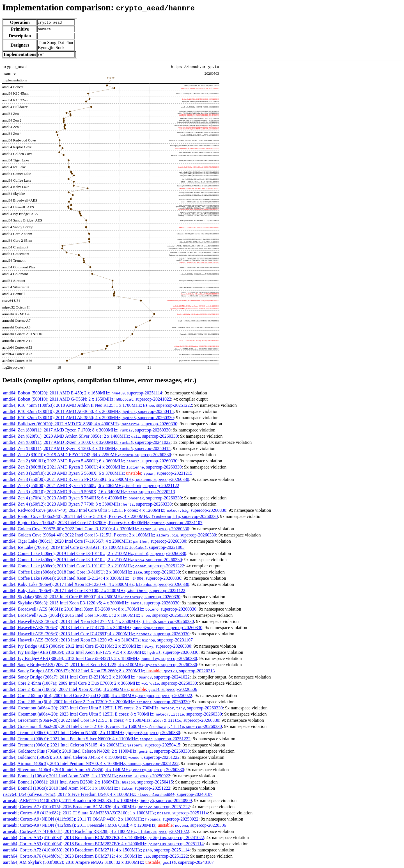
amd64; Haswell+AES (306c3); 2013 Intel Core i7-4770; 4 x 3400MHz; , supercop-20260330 (103, 628)
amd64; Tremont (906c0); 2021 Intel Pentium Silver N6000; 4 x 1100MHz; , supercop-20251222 (97, 739)
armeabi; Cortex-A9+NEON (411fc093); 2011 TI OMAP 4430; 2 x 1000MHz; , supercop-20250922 (101, 819)
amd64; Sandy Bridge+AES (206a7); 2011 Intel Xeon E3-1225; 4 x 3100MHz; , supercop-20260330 (100, 665)
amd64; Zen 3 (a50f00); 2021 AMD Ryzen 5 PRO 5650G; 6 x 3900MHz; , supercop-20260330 (96, 479)
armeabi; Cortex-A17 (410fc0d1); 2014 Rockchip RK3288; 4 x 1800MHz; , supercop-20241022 (96, 831)
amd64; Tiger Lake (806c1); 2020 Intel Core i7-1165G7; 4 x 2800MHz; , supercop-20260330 (95, 541)
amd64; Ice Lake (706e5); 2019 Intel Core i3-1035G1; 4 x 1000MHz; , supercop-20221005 (94, 547)
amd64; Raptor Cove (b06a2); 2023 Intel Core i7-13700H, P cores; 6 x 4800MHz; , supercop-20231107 (103, 523)
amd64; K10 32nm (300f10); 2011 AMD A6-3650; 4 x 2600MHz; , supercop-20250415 (88, 411)
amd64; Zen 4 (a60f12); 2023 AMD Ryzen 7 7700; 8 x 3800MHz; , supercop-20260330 (87, 504)
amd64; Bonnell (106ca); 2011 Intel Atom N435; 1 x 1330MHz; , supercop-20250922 (87, 776)
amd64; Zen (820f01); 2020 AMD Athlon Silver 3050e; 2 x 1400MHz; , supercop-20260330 (90, 436)
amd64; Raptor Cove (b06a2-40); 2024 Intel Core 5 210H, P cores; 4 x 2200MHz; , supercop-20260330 (110, 516)
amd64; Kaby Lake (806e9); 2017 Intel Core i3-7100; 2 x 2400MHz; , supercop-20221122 (94, 591)
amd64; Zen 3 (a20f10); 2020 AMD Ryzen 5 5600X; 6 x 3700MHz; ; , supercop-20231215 (98, 473)
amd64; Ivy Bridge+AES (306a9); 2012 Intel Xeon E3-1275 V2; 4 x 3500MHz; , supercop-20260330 (101, 652)
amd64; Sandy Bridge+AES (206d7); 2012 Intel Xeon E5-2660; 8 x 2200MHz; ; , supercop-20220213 (109, 671)
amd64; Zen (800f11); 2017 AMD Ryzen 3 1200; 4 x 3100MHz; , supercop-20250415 (87, 448)
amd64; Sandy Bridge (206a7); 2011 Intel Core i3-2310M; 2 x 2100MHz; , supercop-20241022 (96, 677)
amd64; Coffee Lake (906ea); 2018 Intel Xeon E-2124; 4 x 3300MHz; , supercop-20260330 (92, 578)
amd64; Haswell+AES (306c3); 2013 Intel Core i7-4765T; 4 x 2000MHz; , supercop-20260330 (96, 634)
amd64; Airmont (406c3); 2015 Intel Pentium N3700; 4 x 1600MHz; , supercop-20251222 (91, 763)
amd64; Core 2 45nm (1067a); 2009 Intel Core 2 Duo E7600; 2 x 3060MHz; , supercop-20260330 (100, 683)
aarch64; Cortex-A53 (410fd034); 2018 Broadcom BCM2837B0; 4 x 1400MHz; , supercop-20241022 (104, 838)
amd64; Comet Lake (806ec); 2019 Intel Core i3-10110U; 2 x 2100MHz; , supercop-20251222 (94, 566)
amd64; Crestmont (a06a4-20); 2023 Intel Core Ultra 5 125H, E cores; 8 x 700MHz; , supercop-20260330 (113, 714)
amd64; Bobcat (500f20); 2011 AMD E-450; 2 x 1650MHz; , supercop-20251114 (83, 393)
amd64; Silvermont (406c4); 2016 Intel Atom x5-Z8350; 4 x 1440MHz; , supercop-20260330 (94, 770)
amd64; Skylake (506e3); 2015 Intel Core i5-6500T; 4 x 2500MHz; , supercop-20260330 (92, 597)
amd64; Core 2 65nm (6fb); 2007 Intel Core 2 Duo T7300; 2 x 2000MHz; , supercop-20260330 (96, 702)
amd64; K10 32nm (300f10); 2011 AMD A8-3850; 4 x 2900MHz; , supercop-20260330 (88, 418)
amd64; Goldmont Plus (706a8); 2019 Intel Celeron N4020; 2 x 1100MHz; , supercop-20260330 (96, 751)
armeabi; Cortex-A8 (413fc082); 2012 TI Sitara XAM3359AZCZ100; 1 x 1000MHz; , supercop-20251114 (105, 813)
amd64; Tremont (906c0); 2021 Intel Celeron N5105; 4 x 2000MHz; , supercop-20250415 (92, 745)
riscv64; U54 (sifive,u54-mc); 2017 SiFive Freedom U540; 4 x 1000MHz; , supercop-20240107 (108, 794)
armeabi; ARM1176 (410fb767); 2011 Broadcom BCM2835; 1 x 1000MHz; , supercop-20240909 (97, 800)
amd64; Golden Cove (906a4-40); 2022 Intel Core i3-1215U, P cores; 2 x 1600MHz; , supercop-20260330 (110, 535)
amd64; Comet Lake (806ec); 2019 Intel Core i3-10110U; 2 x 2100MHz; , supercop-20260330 (95, 553)
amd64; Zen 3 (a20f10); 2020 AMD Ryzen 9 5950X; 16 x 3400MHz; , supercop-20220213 (89, 492)
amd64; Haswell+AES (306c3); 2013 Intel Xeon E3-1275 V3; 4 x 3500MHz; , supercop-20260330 (98, 621)
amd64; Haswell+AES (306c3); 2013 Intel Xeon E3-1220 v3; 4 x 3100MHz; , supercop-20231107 (98, 640)
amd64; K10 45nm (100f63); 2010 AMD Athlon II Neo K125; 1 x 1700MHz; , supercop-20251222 (97, 405)
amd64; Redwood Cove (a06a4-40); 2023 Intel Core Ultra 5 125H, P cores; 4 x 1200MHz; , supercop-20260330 (115, 510)
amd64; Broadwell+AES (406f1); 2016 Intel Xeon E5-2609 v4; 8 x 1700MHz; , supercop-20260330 (100, 609)
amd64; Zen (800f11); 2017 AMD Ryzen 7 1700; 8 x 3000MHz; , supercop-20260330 (87, 430)
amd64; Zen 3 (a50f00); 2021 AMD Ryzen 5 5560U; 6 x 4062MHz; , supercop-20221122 (91, 486)
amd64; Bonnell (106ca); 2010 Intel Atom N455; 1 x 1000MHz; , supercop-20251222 (87, 788)
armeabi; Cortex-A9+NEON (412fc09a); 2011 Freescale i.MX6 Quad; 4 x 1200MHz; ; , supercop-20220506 (115, 825)
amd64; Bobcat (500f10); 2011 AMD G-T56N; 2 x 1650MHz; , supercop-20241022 (87, 399)
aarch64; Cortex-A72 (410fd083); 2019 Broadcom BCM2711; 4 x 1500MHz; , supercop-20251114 (96, 850)
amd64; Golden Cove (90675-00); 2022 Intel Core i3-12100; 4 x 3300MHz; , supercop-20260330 (96, 529)
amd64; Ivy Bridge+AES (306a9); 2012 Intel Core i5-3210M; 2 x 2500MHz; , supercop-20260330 (97, 646)
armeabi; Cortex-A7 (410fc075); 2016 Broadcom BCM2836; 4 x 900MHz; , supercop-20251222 (97, 807)
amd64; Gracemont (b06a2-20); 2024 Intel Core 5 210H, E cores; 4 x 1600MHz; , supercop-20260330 (113, 726)
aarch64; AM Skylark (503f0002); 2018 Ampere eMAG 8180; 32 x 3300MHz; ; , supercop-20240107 (108, 862)
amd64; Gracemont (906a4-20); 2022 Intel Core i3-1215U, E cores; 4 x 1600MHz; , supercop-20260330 (111, 720)
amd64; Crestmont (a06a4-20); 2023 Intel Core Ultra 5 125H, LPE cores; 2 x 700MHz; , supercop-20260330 (113, 708)
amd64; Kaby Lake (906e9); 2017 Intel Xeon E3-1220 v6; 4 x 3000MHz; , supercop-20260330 (96, 584)
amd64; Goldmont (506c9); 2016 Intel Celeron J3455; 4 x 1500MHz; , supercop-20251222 (91, 757)
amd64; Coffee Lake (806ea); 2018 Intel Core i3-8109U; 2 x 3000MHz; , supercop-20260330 (91, 572)
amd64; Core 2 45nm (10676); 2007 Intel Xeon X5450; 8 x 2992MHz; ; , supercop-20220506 (100, 689)
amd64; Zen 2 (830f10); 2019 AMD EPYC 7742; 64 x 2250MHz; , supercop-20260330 (87, 455)
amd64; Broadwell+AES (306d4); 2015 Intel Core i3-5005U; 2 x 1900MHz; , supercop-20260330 (96, 615)
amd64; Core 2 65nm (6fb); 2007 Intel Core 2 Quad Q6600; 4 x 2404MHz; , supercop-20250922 (98, 695)
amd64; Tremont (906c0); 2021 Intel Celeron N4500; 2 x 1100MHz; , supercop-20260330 (92, 733)
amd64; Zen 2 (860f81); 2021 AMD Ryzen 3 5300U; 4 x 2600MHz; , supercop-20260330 (92, 467)
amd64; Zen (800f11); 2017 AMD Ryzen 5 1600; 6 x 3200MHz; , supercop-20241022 (87, 442)
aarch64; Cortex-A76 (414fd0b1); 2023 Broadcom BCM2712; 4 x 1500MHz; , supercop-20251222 (95, 856)
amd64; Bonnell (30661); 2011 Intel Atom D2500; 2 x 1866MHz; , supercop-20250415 (88, 782)
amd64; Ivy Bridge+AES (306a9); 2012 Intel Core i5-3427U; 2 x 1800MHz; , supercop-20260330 (100, 658)
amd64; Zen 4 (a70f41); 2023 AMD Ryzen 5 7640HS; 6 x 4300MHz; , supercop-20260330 (92, 498)
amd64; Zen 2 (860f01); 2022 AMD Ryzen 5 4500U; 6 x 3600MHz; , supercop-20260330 (90, 461)
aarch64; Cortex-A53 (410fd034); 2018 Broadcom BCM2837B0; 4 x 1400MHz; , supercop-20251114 (103, 844)
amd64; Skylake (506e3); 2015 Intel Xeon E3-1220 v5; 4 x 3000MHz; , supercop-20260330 (91, 603)
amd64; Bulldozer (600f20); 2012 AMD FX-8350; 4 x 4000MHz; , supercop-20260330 (90, 424)
